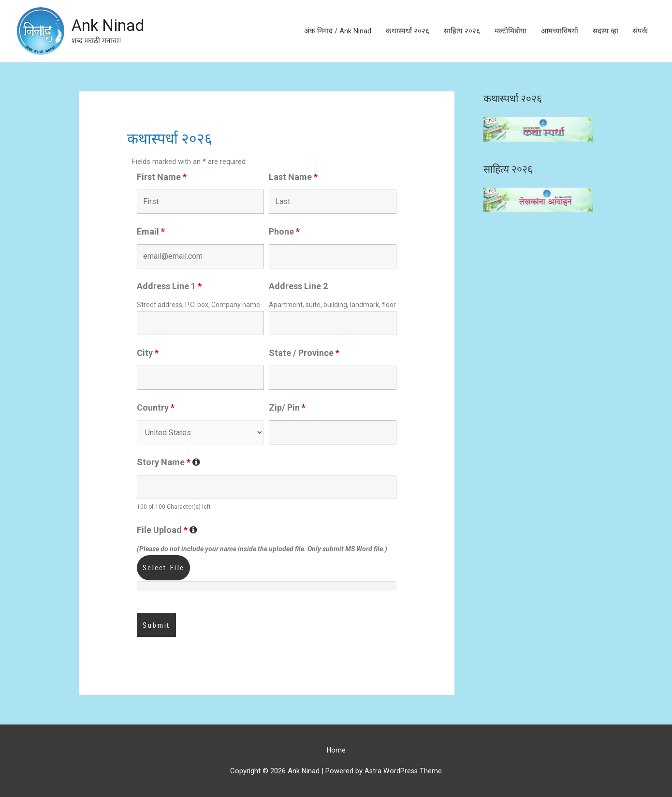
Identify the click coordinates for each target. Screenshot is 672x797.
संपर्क (640, 31)
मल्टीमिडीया (511, 31)
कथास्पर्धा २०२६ (408, 31)
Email (151, 231)
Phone (284, 231)
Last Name (293, 177)
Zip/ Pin (287, 407)
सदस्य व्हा (606, 31)
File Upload (167, 530)
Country (156, 407)
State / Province (304, 353)
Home (336, 750)
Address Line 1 (169, 286)
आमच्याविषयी (560, 31)
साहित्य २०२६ (462, 31)
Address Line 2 (298, 286)
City (148, 353)
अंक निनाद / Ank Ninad (338, 31)
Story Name (168, 462)
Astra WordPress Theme (403, 771)
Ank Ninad (110, 25)
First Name (162, 177)
